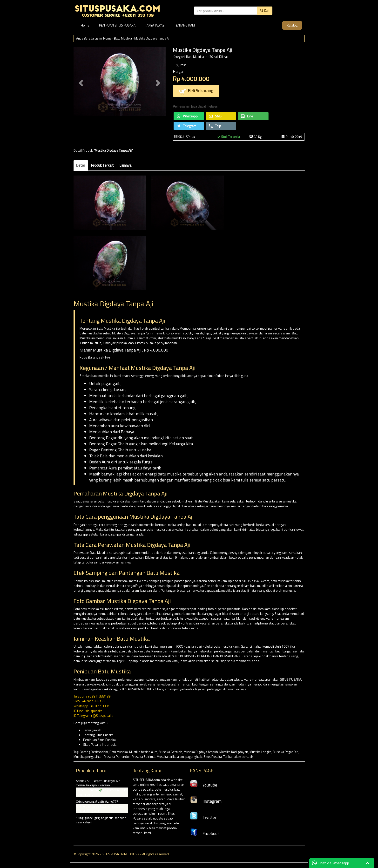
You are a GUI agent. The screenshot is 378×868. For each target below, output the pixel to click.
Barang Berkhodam (94, 752)
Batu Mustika (123, 38)
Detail (81, 165)
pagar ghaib (194, 756)
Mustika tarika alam (170, 756)
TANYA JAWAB (155, 25)
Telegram (186, 126)
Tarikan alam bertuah (238, 756)
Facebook (205, 833)
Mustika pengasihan (88, 756)
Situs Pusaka (213, 756)
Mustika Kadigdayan (234, 752)
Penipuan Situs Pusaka (99, 740)
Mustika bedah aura (143, 752)
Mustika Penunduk (117, 756)
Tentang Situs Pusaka (98, 735)
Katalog (292, 25)
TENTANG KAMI (185, 25)
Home (85, 25)
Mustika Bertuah (171, 752)
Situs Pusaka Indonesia (100, 744)
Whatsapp (187, 116)
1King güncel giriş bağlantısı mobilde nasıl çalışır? (101, 820)
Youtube (204, 785)
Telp (215, 126)
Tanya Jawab (92, 730)
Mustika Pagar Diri (286, 752)
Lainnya (125, 165)
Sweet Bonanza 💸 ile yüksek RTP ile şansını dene (101, 792)
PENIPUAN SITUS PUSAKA (117, 25)
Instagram (206, 801)
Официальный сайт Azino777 (97, 801)
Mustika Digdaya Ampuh (201, 752)
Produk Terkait (102, 165)
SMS (215, 116)
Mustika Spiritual (144, 756)
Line (247, 116)
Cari (265, 10)
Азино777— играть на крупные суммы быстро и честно (98, 783)
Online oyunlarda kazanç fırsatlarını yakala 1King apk (100, 809)
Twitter (203, 817)
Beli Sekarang (196, 91)
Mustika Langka (260, 752)
